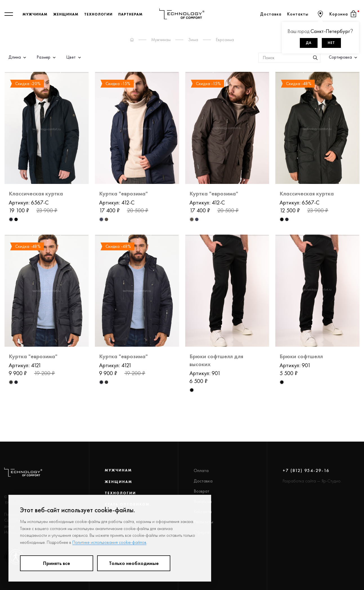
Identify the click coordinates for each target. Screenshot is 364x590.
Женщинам (66, 14)
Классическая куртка (36, 193)
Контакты (298, 14)
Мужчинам (35, 14)
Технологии (98, 14)
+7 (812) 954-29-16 (306, 470)
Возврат (202, 491)
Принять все (57, 563)
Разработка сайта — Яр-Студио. (312, 481)
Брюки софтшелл (301, 356)
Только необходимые (134, 563)
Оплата (201, 470)
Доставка (271, 14)
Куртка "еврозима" (123, 193)
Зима (193, 40)
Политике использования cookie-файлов (109, 542)
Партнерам (130, 14)
